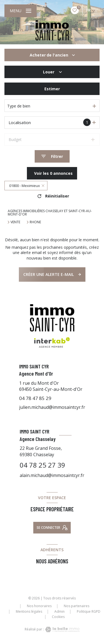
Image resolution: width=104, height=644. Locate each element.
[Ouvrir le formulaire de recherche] (52, 156)
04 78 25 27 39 (42, 465)
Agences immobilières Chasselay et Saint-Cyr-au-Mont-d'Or (50, 213)
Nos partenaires (77, 606)
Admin (59, 611)
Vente (15, 222)
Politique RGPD (89, 611)
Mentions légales (29, 611)
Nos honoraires (39, 606)
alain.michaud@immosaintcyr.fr (52, 475)
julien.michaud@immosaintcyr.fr (52, 407)
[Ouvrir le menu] (21, 11)
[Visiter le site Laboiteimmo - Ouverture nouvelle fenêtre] (62, 629)
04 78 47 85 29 (35, 398)
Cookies (58, 617)
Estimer (52, 89)
